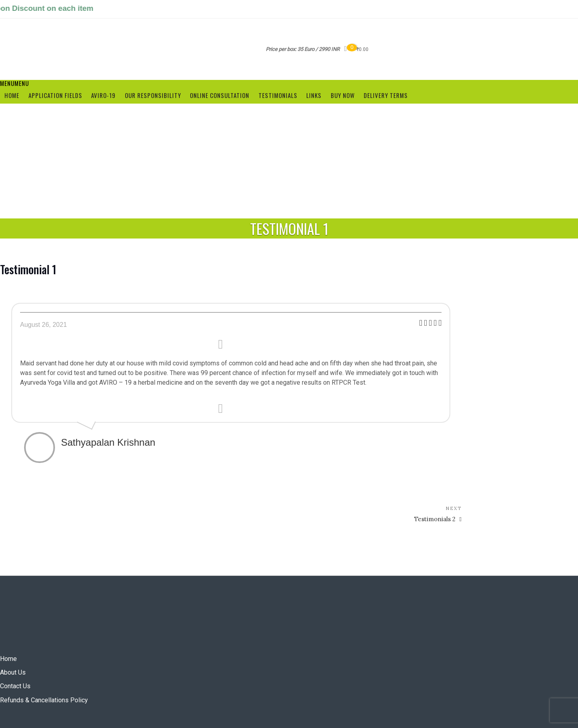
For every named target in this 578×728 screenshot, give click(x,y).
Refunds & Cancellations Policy (44, 700)
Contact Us (15, 686)
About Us (13, 672)
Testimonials (278, 95)
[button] (14, 83)
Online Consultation (220, 95)
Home (12, 95)
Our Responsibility (153, 95)
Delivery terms (386, 95)
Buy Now (343, 95)
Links (314, 95)
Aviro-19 (103, 95)
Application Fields (55, 95)
